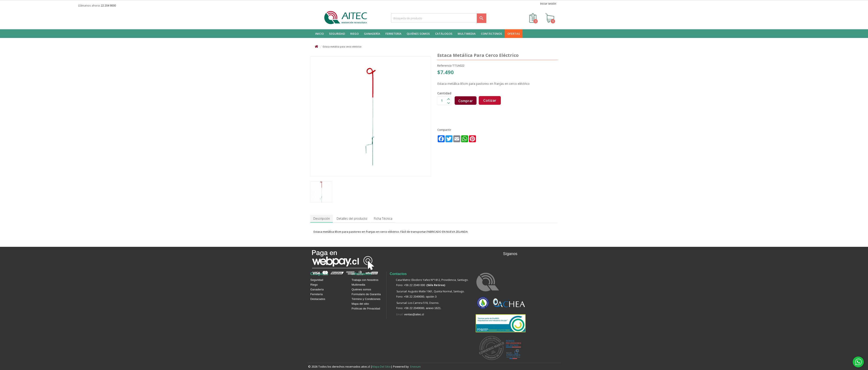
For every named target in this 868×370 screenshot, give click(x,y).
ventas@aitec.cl (414, 314)
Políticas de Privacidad (366, 309)
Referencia (444, 65)
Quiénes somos (361, 289)
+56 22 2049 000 (414, 285)
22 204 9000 (108, 6)
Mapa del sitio (360, 304)
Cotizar (490, 100)
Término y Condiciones (366, 299)
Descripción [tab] (322, 219)
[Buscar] (439, 18)
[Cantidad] (442, 101)
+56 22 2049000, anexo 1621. (423, 308)
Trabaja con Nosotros (365, 280)
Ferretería (316, 294)
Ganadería (317, 289)
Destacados (318, 299)
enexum (416, 367)
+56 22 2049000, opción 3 (420, 297)
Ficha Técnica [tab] (383, 219)
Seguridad (317, 280)
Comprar (466, 101)
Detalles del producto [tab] (352, 219)
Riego (314, 285)
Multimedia (358, 285)
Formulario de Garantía (366, 294)
